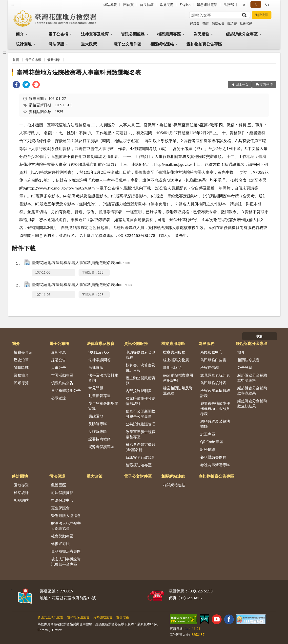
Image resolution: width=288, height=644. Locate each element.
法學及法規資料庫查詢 (103, 378)
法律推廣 (96, 367)
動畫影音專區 (100, 396)
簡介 (20, 34)
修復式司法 (60, 544)
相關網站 (21, 500)
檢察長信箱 (210, 367)
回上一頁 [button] (242, 84)
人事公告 (59, 367)
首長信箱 (147, 5)
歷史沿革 (21, 360)
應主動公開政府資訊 (141, 380)
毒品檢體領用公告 (66, 390)
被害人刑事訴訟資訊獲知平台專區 (66, 561)
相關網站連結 (162, 44)
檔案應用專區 (169, 34)
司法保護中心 (62, 500)
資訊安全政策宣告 (50, 617)
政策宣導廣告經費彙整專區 (141, 434)
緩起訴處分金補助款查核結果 (252, 403)
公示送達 (59, 398)
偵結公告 (218, 23)
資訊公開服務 (133, 34)
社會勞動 (246, 23)
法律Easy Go (99, 352)
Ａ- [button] (245, 5)
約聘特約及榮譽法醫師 (215, 424)
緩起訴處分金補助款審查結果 (252, 390)
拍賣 (206, 23)
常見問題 (167, 5)
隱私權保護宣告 (78, 617)
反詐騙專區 (98, 431)
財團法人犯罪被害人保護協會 (66, 526)
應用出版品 (172, 367)
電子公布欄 (58, 34)
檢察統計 (21, 492)
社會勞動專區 (62, 536)
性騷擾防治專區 (139, 465)
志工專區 (208, 434)
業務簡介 (21, 375)
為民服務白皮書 (213, 360)
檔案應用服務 (174, 352)
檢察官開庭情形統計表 (215, 393)
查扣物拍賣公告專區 (204, 44)
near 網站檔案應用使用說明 (178, 378)
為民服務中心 (211, 352)
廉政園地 (96, 416)
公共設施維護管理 (141, 424)
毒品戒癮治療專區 (66, 551)
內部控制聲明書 (139, 391)
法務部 (229, 5)
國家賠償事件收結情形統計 (141, 401)
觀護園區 (59, 485)
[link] (16, 85)
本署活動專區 (62, 375)
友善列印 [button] (266, 84)
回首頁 (128, 5)
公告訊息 (245, 367)
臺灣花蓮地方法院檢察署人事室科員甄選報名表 (79, 72)
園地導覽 (21, 485)
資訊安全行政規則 (141, 457)
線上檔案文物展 (176, 360)
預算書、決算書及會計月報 (141, 368)
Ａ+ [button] (267, 5)
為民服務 (201, 34)
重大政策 (89, 44)
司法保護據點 (62, 492)
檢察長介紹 (23, 352)
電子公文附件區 (127, 44)
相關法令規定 (248, 360)
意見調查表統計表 (215, 375)
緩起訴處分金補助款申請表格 (252, 378)
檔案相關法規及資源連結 (178, 390)
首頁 (16, 60)
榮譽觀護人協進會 (66, 515)
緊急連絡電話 (207, 5)
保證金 (195, 23)
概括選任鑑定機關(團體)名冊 (141, 447)
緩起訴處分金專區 (242, 34)
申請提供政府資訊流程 (141, 355)
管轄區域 (21, 367)
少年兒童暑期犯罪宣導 (103, 406)
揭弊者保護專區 (101, 447)
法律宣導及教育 (95, 34)
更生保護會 (60, 508)
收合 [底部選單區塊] (260, 336)
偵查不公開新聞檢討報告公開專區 (141, 414)
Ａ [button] (256, 5)
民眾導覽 (21, 383)
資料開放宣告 (103, 617)
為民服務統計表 (213, 383)
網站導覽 (110, 5)
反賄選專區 (98, 424)
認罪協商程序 (100, 439)
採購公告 (59, 360)
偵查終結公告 (62, 383)
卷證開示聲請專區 (215, 465)
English (185, 5)
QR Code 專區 (212, 442)
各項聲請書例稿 (213, 457)
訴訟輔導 (208, 449)
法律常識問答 (100, 360)
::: (13, 4)
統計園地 (24, 44)
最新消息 (54, 60)
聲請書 (232, 23)
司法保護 (56, 44)
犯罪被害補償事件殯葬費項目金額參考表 (215, 408)
